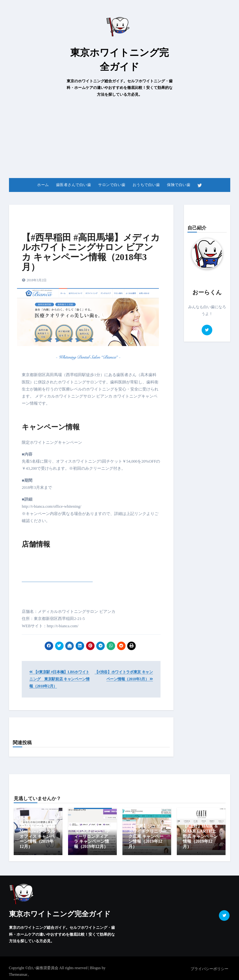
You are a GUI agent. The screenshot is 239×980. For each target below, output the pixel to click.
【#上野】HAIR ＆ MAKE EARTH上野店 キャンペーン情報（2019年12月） (201, 836)
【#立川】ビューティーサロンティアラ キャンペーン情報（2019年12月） (92, 839)
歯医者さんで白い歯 (74, 185)
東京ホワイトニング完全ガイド (60, 912)
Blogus (95, 966)
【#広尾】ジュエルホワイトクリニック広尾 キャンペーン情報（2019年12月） (146, 836)
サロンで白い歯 (112, 185)
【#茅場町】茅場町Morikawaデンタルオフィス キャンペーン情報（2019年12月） (38, 836)
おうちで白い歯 (146, 185)
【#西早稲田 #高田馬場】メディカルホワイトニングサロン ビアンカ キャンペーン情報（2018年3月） (91, 252)
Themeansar (18, 973)
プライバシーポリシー (209, 967)
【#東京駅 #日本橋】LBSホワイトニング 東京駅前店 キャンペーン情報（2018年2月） (59, 679)
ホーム (43, 185)
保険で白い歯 (179, 185)
